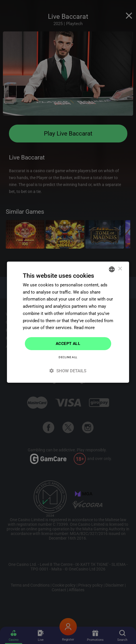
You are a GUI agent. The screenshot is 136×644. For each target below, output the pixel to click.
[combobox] (112, 269)
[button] (68, 371)
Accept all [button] (68, 343)
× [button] (120, 269)
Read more (84, 328)
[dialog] (68, 322)
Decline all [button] (68, 357)
